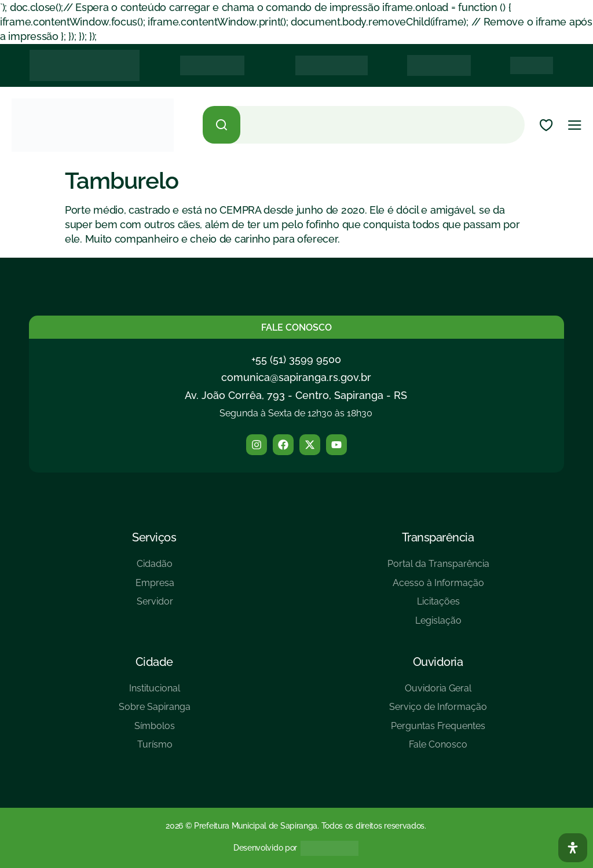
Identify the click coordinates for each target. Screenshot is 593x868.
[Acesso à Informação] (438, 587)
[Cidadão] (155, 568)
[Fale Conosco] (438, 749)
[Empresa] (155, 587)
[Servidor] (155, 606)
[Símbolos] (155, 730)
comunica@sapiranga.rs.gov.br (296, 377)
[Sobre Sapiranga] (155, 711)
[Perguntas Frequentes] (438, 730)
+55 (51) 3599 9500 (296, 359)
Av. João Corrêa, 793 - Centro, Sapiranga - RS (296, 395)
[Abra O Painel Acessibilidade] (573, 848)
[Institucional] (155, 693)
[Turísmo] (155, 749)
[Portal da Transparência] (438, 568)
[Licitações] (438, 606)
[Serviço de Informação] (438, 711)
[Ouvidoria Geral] (438, 693)
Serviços (154, 537)
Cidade (154, 662)
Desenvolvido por (265, 848)
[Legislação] (438, 625)
